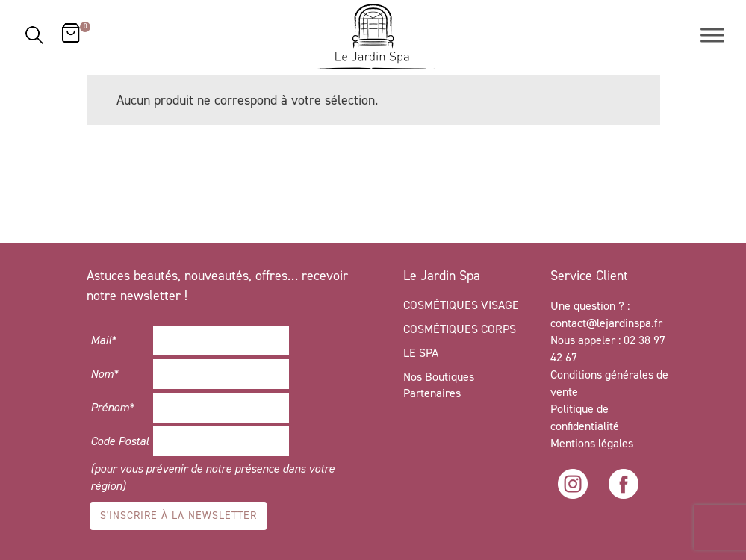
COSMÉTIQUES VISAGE (461, 305)
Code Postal (119, 441)
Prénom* (112, 407)
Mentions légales (592, 443)
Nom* (105, 374)
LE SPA (421, 353)
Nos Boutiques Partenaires (439, 385)
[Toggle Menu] (712, 35)
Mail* (103, 340)
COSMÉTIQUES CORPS (460, 329)
